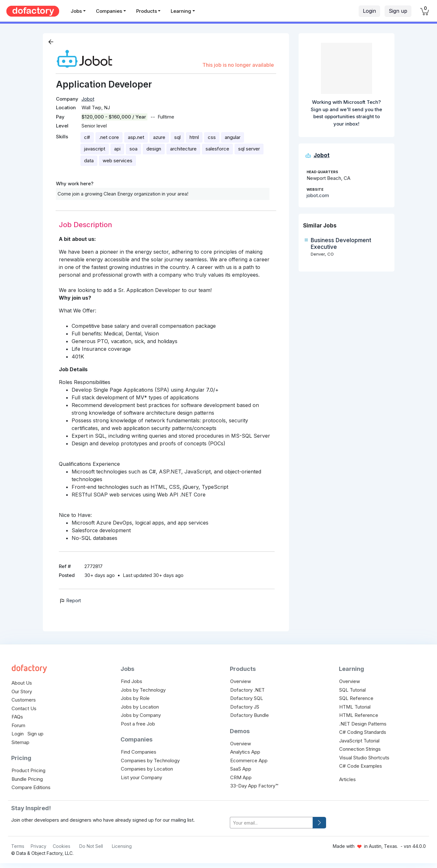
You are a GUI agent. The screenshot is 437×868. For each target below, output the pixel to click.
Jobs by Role (135, 698)
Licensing (122, 846)
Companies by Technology (150, 760)
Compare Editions (31, 787)
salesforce (217, 149)
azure (159, 137)
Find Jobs (132, 681)
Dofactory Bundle (250, 715)
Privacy (39, 846)
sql (177, 137)
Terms (18, 846)
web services (117, 161)
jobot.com (318, 195)
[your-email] (271, 823)
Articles (347, 779)
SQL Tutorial (352, 690)
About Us (22, 683)
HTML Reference (359, 715)
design (154, 149)
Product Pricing (28, 770)
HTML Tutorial (355, 707)
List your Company (141, 777)
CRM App (241, 777)
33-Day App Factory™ (254, 786)
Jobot (88, 99)
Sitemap (20, 742)
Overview (241, 681)
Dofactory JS (245, 707)
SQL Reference (356, 698)
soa (133, 149)
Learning (181, 11)
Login (369, 11)
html (194, 137)
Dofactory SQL (247, 698)
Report (70, 600)
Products (147, 11)
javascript (95, 149)
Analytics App (245, 752)
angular (233, 137)
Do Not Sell (91, 846)
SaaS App (241, 769)
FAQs (17, 717)
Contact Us (24, 708)
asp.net (136, 137)
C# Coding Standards (363, 732)
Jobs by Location (140, 707)
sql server (249, 149)
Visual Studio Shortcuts (364, 758)
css (212, 137)
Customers (24, 700)
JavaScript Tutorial (359, 741)
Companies (109, 11)
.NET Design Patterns (363, 724)
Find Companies (139, 752)
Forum (18, 725)
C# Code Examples (361, 766)
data (89, 161)
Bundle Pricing (27, 779)
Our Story (22, 691)
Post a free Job (138, 724)
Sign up (398, 11)
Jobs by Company (141, 715)
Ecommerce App (249, 760)
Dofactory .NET (247, 690)
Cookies (62, 846)
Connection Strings (360, 749)
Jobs (76, 11)
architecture (183, 149)
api (117, 149)
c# (87, 137)
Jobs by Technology (143, 690)
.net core (109, 137)
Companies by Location (147, 769)
